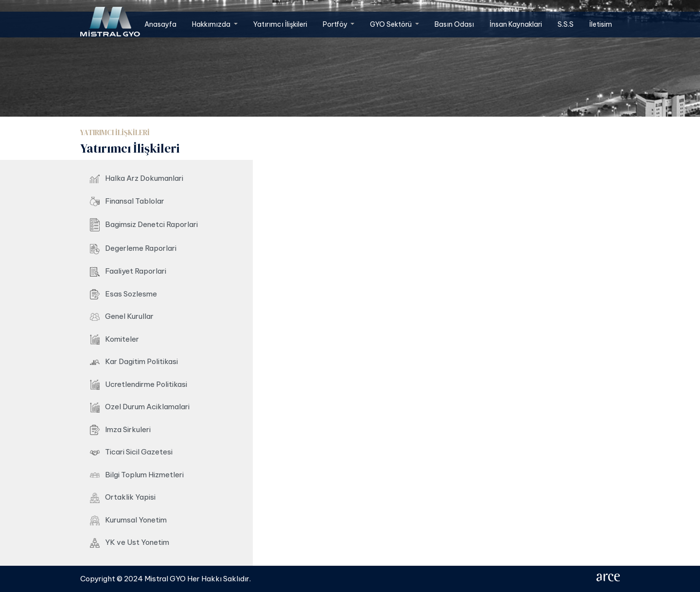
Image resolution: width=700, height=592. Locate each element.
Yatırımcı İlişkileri (280, 24)
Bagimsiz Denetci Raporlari (144, 225)
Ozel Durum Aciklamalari (140, 407)
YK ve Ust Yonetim (130, 543)
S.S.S (566, 24)
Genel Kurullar (122, 316)
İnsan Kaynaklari (516, 24)
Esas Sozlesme (123, 294)
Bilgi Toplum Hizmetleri (137, 475)
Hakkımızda (212, 24)
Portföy (336, 24)
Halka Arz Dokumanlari (137, 178)
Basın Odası (454, 24)
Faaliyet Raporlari (128, 271)
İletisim (601, 24)
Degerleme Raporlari (133, 249)
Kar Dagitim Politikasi (134, 361)
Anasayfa (160, 24)
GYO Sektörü (392, 24)
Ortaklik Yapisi (123, 497)
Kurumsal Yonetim (128, 520)
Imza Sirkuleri (120, 430)
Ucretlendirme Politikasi (139, 385)
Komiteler (114, 340)
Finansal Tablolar (127, 201)
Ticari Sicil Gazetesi (131, 452)
